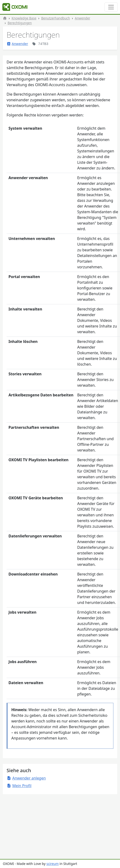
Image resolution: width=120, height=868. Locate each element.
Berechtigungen (20, 23)
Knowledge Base (24, 18)
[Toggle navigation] (111, 7)
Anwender (82, 18)
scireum (53, 864)
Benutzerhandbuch (56, 18)
